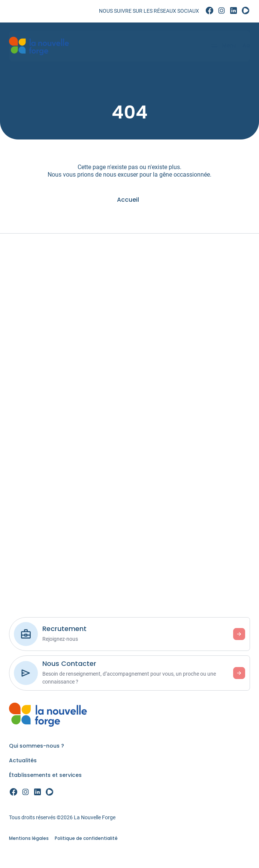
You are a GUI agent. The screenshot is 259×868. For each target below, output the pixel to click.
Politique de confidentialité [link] (86, 838)
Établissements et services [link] (45, 775)
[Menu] (221, 46)
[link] (210, 11)
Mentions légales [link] (29, 838)
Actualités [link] (23, 760)
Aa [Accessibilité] (244, 45)
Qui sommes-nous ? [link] (37, 746)
